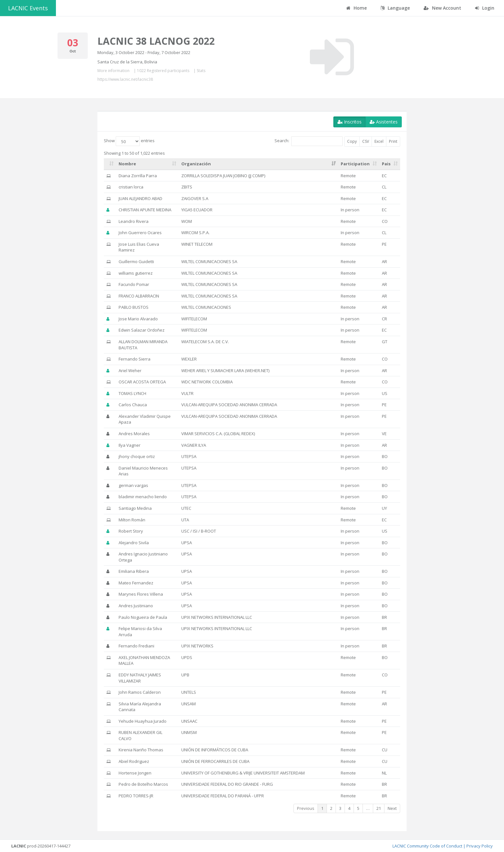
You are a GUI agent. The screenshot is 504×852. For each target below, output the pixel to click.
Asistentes (384, 122)
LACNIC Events (28, 8)
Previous (306, 808)
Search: (309, 141)
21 (379, 808)
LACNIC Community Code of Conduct (427, 846)
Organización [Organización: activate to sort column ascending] (196, 164)
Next (392, 808)
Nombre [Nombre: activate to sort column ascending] (127, 164)
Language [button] (395, 8)
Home (356, 8)
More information (113, 71)
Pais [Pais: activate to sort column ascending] (386, 164)
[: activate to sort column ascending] (110, 164)
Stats (201, 71)
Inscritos (350, 122)
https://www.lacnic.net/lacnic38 (125, 79)
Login (485, 8)
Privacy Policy (480, 846)
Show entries (129, 141)
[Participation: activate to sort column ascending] (359, 164)
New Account (442, 8)
